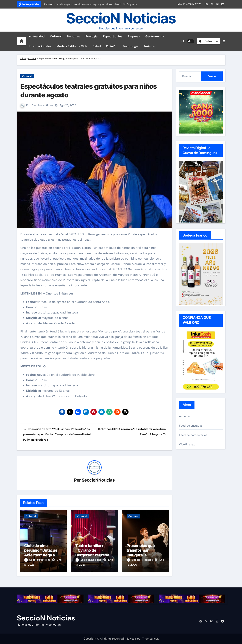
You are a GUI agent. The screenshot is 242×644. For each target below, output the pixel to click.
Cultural (56, 36)
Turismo (150, 46)
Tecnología (131, 46)
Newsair (131, 639)
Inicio (23, 58)
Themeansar (150, 639)
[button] (224, 41)
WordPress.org (189, 444)
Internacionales (40, 46)
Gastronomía (155, 36)
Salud (97, 46)
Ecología (92, 36)
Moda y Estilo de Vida (72, 46)
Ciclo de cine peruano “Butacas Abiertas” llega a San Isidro (41, 553)
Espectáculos (113, 36)
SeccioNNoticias (42, 105)
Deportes (74, 36)
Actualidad (37, 36)
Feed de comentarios (193, 435)
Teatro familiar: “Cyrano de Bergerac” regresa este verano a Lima (92, 553)
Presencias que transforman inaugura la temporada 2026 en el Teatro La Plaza (144, 555)
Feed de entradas (191, 426)
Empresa (134, 36)
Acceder (185, 416)
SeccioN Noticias (121, 18)
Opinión (112, 46)
